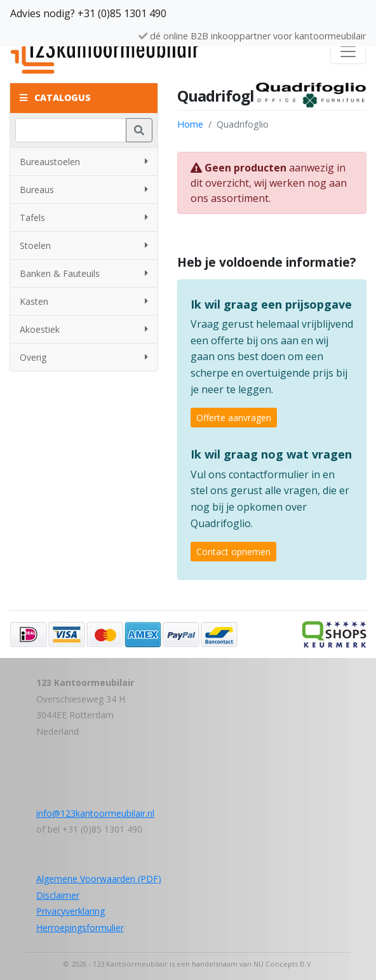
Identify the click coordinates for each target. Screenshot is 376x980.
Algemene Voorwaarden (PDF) (99, 879)
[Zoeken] (71, 130)
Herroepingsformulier (80, 928)
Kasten (84, 301)
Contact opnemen (233, 552)
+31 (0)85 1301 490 (122, 13)
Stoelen (84, 245)
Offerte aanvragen (234, 418)
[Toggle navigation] (348, 51)
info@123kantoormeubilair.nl (95, 813)
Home (190, 124)
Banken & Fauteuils (84, 273)
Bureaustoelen (84, 162)
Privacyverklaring (70, 911)
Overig (84, 357)
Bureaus (84, 190)
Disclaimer (58, 895)
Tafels (84, 218)
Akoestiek (84, 329)
